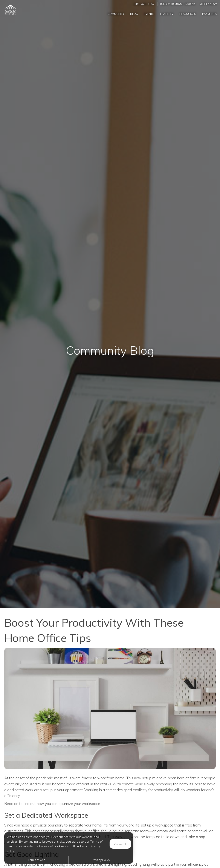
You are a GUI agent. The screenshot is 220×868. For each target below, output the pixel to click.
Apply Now (209, 4)
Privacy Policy (101, 860)
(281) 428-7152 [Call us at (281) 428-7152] (144, 4)
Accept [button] (120, 844)
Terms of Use (37, 860)
